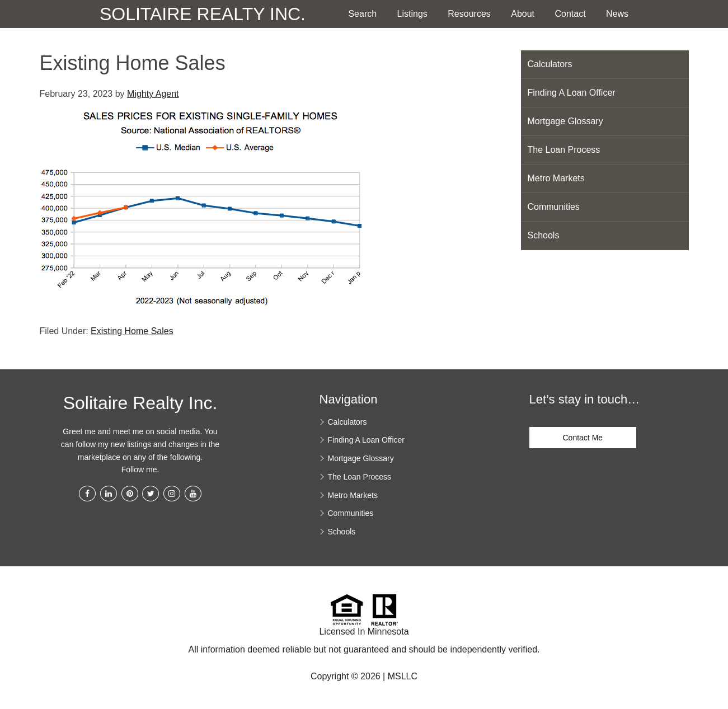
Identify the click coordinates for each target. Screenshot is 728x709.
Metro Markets (556, 178)
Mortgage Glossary (565, 121)
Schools (544, 235)
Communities (554, 207)
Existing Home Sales (132, 331)
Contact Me (583, 438)
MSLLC (403, 676)
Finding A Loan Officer (572, 93)
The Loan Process (564, 150)
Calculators (550, 64)
